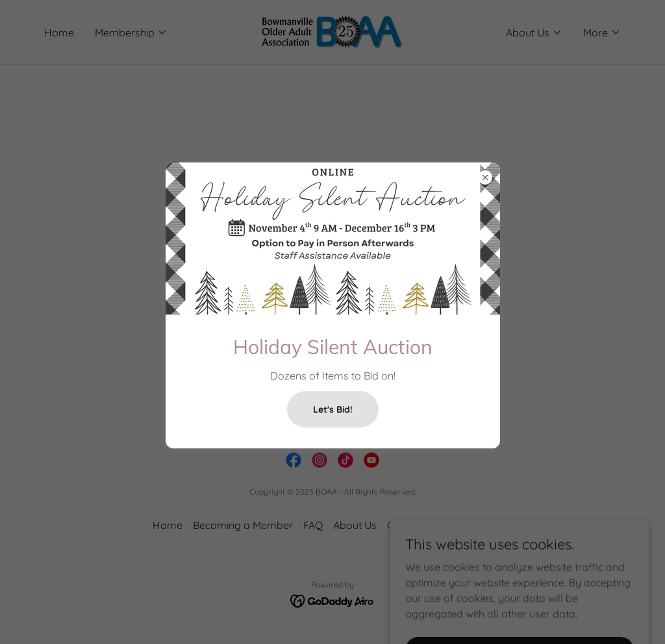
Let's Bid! (333, 409)
